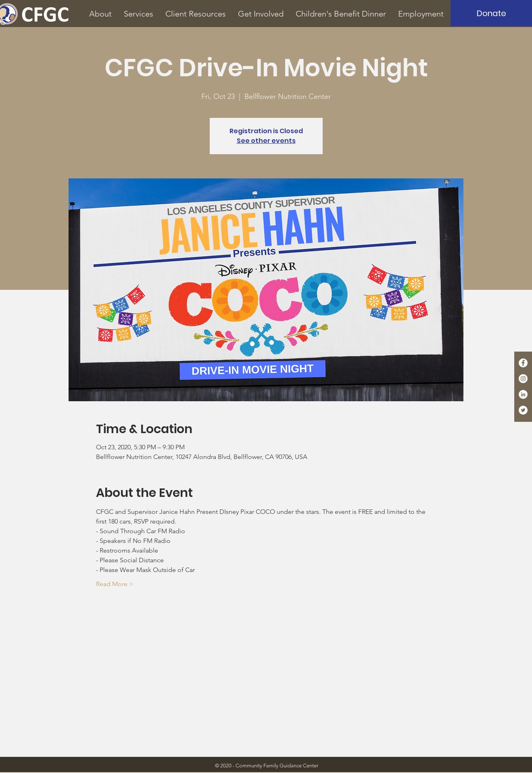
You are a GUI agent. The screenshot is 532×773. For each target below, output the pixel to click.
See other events (266, 141)
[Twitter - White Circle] (523, 410)
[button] (100, 14)
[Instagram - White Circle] (523, 379)
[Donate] (491, 13)
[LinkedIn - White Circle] (523, 394)
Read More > (115, 584)
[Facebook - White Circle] (523, 363)
